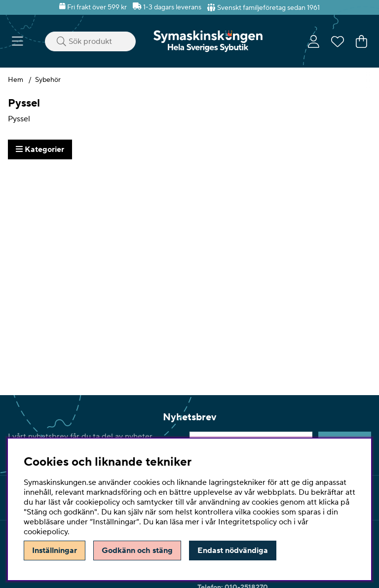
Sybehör (48, 80)
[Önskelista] (338, 41)
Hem (16, 80)
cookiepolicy (46, 532)
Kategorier (40, 149)
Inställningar (55, 551)
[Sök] (90, 41)
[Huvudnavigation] (18, 41)
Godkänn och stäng (137, 551)
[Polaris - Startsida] (208, 41)
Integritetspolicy (247, 522)
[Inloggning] (314, 41)
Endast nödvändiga (233, 551)
